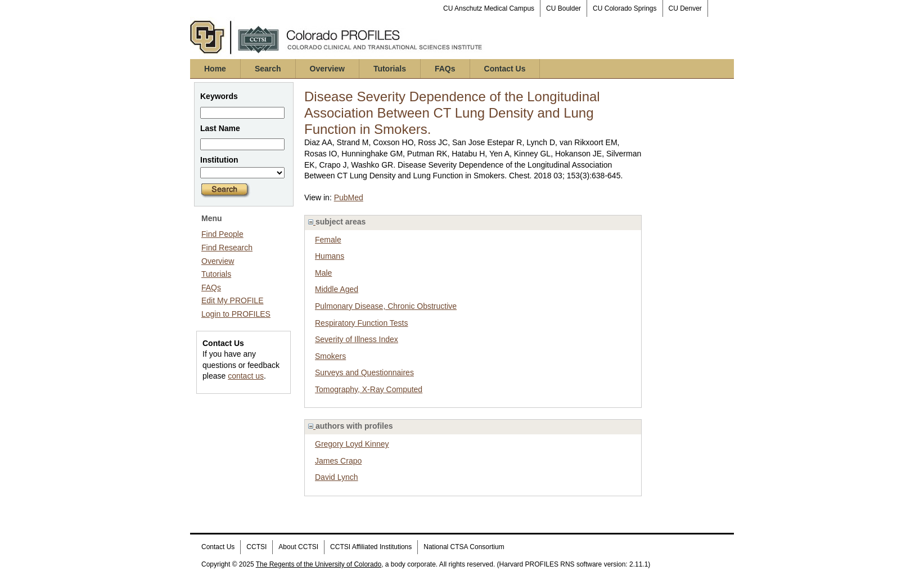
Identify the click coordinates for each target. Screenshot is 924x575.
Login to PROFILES (236, 314)
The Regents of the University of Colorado (319, 564)
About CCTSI (298, 547)
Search (268, 69)
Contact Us (505, 69)
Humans (330, 256)
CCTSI (256, 547)
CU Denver (685, 8)
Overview (327, 69)
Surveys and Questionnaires (364, 372)
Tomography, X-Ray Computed (369, 389)
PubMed (349, 197)
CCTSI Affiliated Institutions (371, 547)
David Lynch (337, 477)
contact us (246, 376)
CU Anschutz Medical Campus (489, 8)
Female (328, 240)
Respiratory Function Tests (361, 323)
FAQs (445, 69)
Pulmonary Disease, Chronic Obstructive (386, 306)
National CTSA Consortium (464, 547)
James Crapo (338, 461)
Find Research (227, 248)
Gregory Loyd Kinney (352, 444)
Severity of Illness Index (357, 339)
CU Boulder (564, 8)
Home (215, 69)
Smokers (330, 356)
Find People (222, 234)
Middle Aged (337, 289)
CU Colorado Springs (625, 8)
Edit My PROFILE (232, 300)
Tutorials (390, 69)
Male (323, 273)
